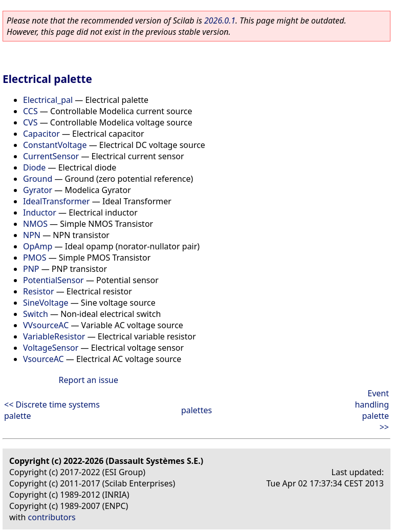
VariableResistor (54, 336)
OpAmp (38, 246)
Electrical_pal (48, 100)
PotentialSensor (53, 280)
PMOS (35, 258)
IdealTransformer (57, 201)
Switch (36, 314)
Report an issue (89, 380)
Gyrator (38, 190)
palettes (196, 410)
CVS (30, 122)
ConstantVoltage (55, 145)
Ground (38, 179)
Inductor (40, 212)
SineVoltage (46, 303)
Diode (34, 167)
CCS (30, 111)
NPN (32, 235)
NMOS (35, 224)
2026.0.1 (220, 20)
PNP (31, 269)
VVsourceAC (46, 325)
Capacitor (41, 134)
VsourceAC (43, 359)
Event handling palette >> (372, 410)
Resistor (39, 291)
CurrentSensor (51, 156)
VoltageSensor (51, 348)
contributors (52, 517)
